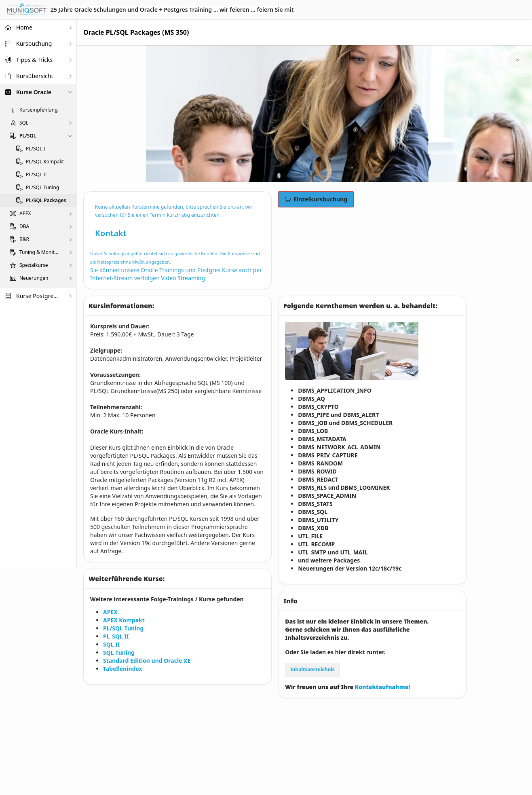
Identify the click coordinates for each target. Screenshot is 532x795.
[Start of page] (517, 60)
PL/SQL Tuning (123, 628)
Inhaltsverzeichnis (312, 669)
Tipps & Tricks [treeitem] (34, 60)
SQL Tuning (119, 652)
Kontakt (111, 233)
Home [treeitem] (24, 27)
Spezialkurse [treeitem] (34, 265)
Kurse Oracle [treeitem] (34, 92)
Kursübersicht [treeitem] (35, 76)
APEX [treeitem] (25, 214)
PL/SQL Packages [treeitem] (46, 201)
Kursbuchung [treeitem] (34, 43)
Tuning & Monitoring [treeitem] (40, 252)
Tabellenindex (123, 669)
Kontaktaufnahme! (383, 687)
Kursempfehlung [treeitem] (39, 110)
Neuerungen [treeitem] (34, 278)
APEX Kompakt (124, 620)
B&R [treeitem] (24, 239)
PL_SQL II (116, 636)
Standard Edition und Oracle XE (147, 661)
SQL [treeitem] (24, 123)
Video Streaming (183, 278)
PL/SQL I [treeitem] (35, 149)
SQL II (111, 644)
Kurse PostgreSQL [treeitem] (38, 296)
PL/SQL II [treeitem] (36, 175)
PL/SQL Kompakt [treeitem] (45, 162)
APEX (110, 612)
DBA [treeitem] (24, 226)
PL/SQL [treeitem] (28, 136)
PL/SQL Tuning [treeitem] (42, 188)
